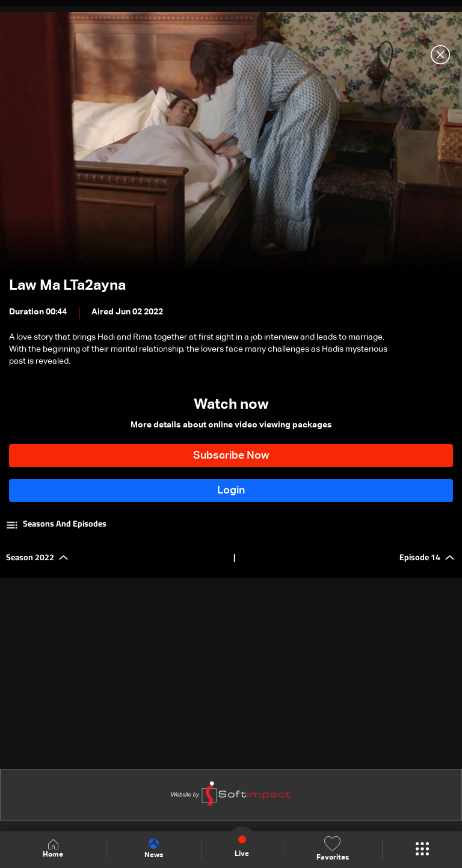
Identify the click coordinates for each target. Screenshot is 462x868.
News (154, 849)
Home (53, 849)
